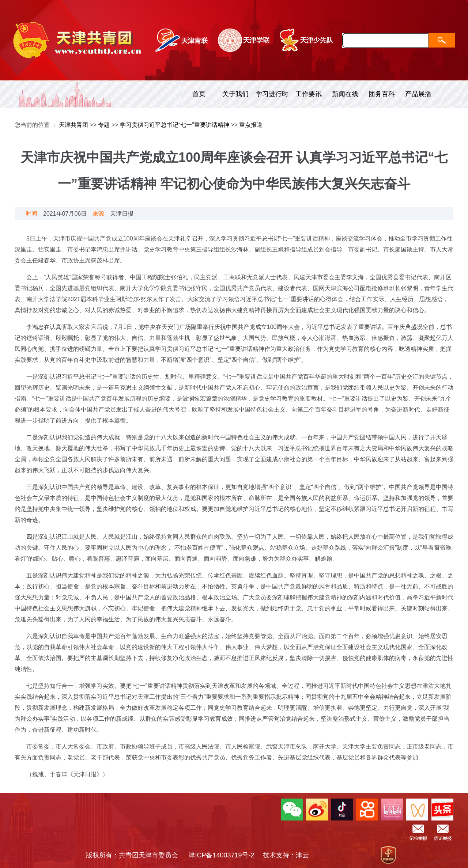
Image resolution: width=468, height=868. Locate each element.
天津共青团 (73, 125)
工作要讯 (309, 94)
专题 (104, 125)
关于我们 (235, 94)
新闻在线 (345, 94)
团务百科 (382, 94)
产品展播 (418, 94)
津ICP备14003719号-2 (224, 855)
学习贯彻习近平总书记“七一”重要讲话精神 (175, 125)
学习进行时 (272, 94)
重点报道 (251, 125)
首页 (199, 94)
